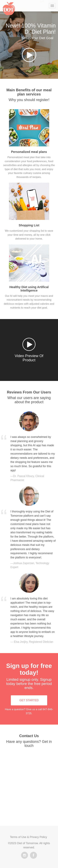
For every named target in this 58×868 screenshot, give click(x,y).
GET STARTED (29, 700)
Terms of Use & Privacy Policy (28, 837)
